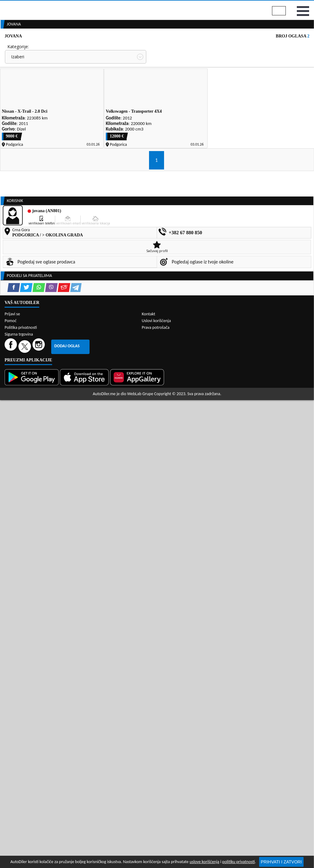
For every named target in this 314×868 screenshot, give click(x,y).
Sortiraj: (163, 101)
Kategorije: (18, 79)
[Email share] (64, 494)
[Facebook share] (14, 494)
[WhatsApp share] (39, 494)
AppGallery (200, 6)
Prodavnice (66, 47)
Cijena (161, 79)
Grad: (13, 101)
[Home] (5, 47)
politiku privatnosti (239, 862)
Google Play (123, 6)
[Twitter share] (26, 494)
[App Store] (85, 769)
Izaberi (18, 89)
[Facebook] (11, 737)
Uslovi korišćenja (156, 712)
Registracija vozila (257, 47)
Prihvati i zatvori (281, 862)
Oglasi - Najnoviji (177, 111)
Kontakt (268, 6)
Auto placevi (101, 47)
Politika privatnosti (21, 719)
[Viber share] (51, 494)
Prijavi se (299, 6)
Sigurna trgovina (19, 725)
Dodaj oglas (67, 737)
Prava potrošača (155, 719)
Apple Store (162, 6)
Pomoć (11, 712)
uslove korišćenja (204, 862)
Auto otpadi (170, 47)
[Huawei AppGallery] (138, 769)
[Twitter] (25, 737)
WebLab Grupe (140, 785)
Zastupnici (136, 47)
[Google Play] (32, 769)
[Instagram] (39, 737)
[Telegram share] (76, 494)
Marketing (236, 6)
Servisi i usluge (210, 47)
